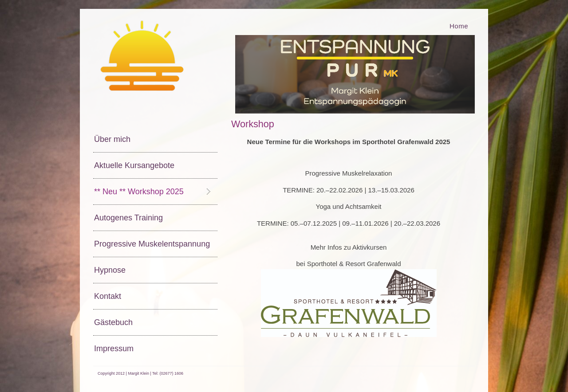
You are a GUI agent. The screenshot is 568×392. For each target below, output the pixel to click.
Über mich (112, 139)
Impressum (114, 349)
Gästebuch (113, 322)
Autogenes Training (128, 218)
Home (459, 26)
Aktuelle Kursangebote (134, 165)
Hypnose (110, 270)
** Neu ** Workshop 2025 (139, 192)
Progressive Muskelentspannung (152, 244)
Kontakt (108, 296)
